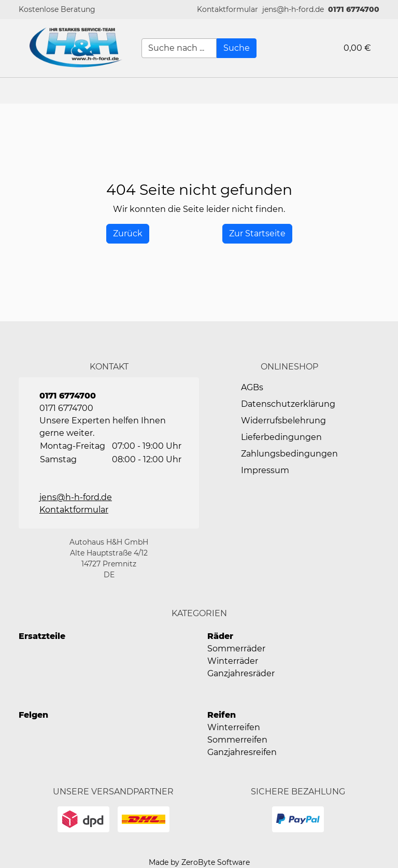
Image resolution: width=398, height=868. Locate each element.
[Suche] (237, 48)
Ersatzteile (42, 636)
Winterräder (233, 661)
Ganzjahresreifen (242, 752)
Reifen (222, 715)
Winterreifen (234, 727)
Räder (220, 636)
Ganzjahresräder (241, 673)
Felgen (33, 715)
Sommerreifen (237, 740)
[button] (228, 10)
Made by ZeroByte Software (199, 862)
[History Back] (128, 234)
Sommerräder (236, 649)
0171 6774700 (354, 9)
